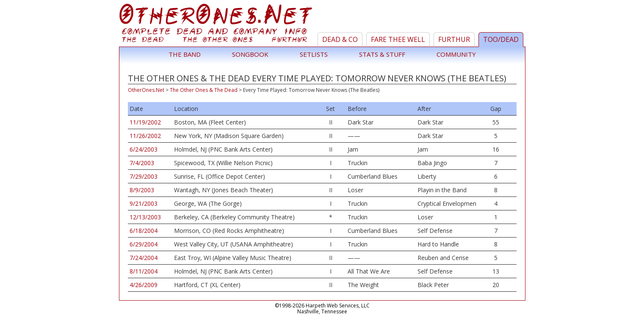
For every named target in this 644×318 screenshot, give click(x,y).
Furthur (454, 39)
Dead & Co (340, 39)
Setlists (314, 54)
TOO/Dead (501, 39)
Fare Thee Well (398, 39)
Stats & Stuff (382, 54)
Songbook (250, 54)
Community (456, 54)
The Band (185, 54)
